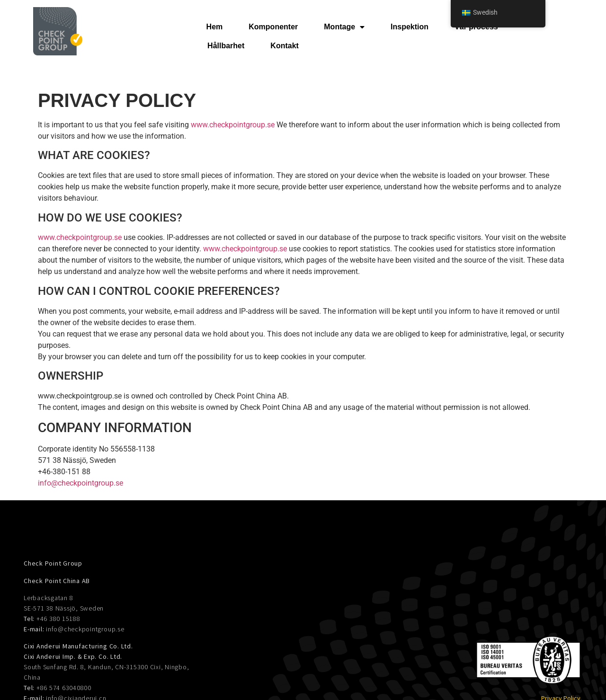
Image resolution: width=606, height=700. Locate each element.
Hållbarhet (226, 46)
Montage (344, 27)
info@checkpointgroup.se (80, 483)
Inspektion (410, 27)
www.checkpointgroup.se (233, 125)
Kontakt (285, 46)
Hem (215, 27)
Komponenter (273, 27)
